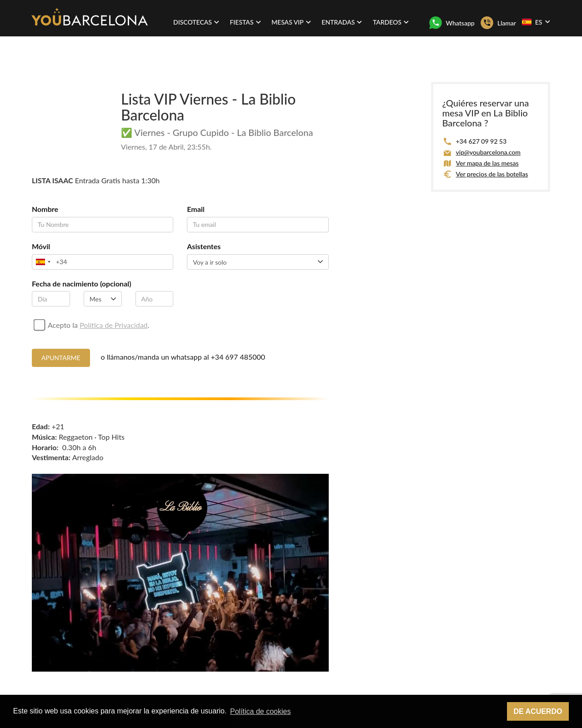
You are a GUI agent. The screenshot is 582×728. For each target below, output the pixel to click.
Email (196, 209)
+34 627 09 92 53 (482, 141)
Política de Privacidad (113, 325)
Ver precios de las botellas (492, 174)
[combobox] (43, 262)
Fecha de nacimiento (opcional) (82, 284)
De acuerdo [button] (538, 711)
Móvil (41, 246)
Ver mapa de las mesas (487, 163)
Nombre (45, 209)
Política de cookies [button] (260, 711)
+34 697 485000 (238, 357)
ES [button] (536, 22)
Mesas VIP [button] (291, 22)
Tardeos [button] (391, 22)
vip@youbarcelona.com (488, 152)
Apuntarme (61, 358)
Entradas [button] (342, 22)
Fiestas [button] (245, 22)
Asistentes (204, 246)
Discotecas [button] (196, 22)
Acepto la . (98, 325)
